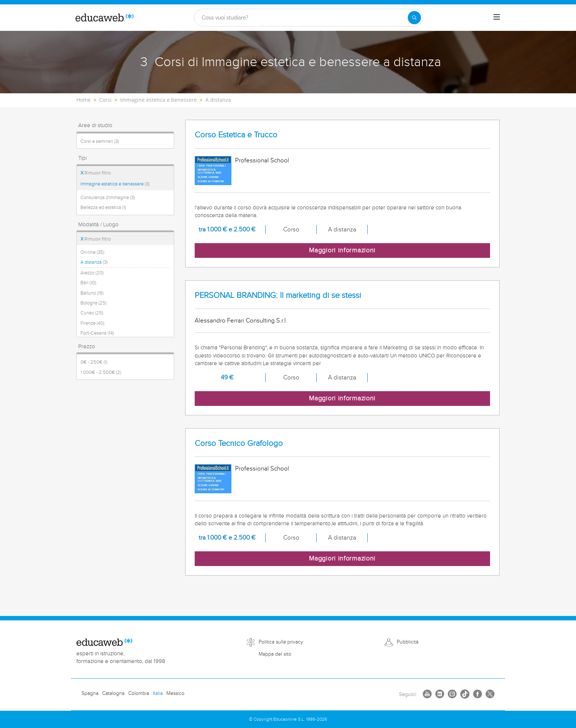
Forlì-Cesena (97, 333)
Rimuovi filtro (96, 173)
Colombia (139, 693)
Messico (175, 693)
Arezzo (92, 273)
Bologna (93, 303)
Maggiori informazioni (342, 250)
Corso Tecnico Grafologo (239, 444)
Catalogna (113, 693)
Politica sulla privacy (281, 642)
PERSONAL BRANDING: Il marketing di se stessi (278, 295)
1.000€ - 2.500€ (101, 372)
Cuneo (92, 313)
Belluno (92, 293)
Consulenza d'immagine (108, 198)
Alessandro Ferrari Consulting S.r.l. (241, 321)
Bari (88, 283)
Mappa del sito (275, 654)
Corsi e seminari (100, 141)
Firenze (92, 323)
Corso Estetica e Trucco (236, 135)
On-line (92, 252)
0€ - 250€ (94, 362)
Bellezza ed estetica (103, 208)
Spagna (90, 693)
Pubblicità (408, 642)
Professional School (262, 161)
